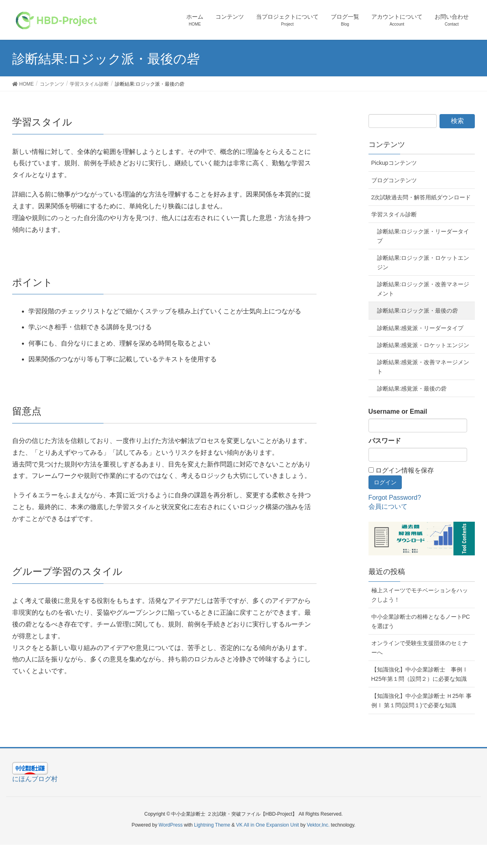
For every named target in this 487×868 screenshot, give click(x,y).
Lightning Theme (212, 825)
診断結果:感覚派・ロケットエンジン (423, 345)
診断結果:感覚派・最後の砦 (412, 389)
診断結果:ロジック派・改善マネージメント (423, 289)
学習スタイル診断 (394, 214)
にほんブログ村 (35, 779)
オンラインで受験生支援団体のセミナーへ (420, 648)
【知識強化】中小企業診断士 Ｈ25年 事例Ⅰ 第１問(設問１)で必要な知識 (421, 701)
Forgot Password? (395, 498)
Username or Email (398, 411)
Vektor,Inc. (318, 825)
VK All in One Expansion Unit (268, 825)
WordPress (171, 825)
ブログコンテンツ (394, 180)
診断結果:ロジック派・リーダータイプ (423, 236)
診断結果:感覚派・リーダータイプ (420, 328)
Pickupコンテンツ (394, 163)
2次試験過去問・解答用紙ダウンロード (421, 197)
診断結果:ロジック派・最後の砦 (418, 311)
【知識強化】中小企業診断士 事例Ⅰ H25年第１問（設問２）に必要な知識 (420, 674)
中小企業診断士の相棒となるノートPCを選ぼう (421, 621)
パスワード (385, 441)
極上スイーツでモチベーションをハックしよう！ (420, 595)
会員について (388, 506)
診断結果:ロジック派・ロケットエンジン (423, 262)
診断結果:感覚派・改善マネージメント (423, 367)
